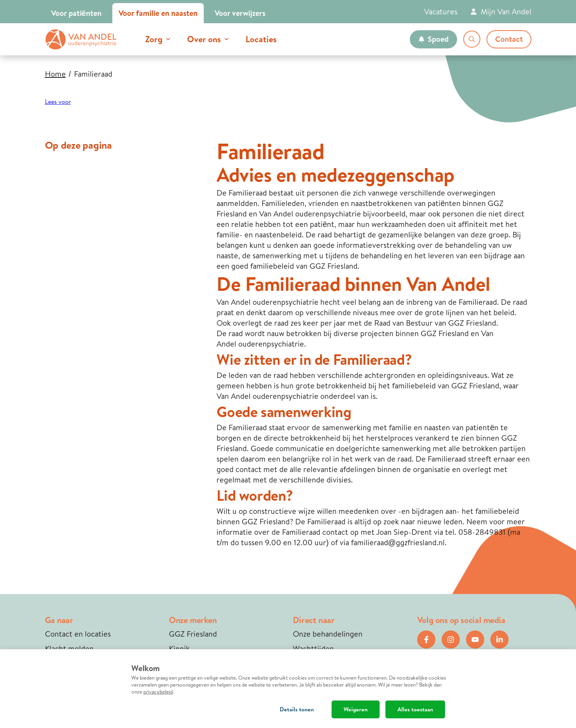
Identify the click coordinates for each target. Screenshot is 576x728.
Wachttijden (313, 648)
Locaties (261, 39)
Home (55, 74)
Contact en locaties (78, 634)
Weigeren (356, 709)
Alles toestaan (415, 709)
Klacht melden (69, 648)
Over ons (204, 39)
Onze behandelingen (328, 634)
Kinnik (179, 648)
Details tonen (297, 709)
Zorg (154, 39)
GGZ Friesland (193, 634)
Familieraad (93, 74)
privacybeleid (158, 692)
